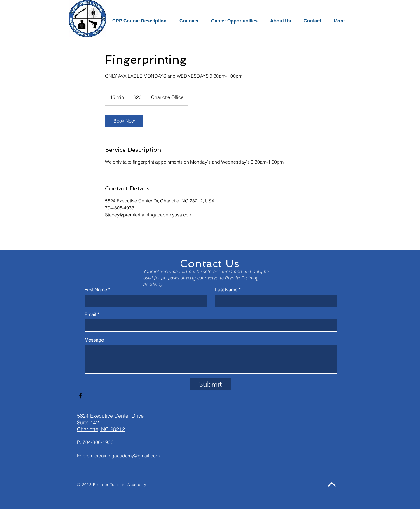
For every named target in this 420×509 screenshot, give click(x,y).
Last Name (226, 290)
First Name (96, 290)
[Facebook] (80, 396)
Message (94, 340)
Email (90, 314)
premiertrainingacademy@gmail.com (121, 456)
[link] (124, 121)
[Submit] (210, 384)
